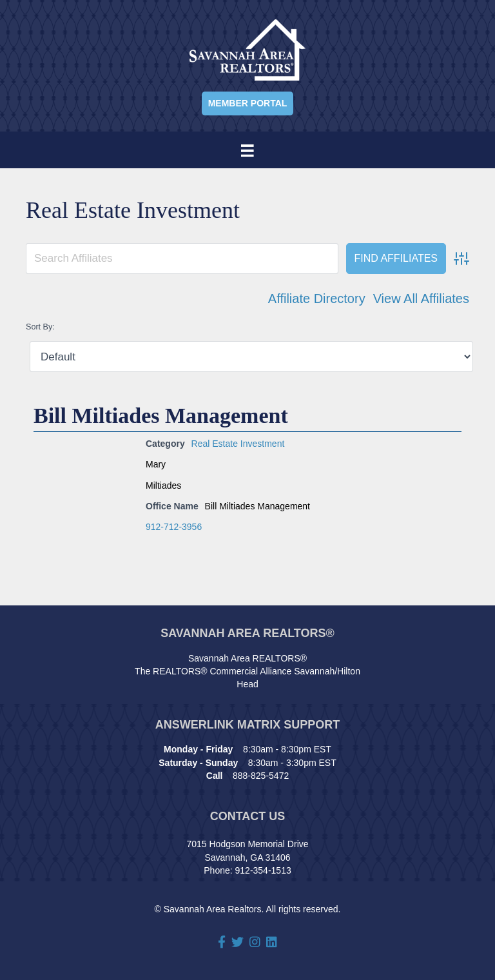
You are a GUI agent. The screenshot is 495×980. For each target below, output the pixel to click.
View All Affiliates (421, 299)
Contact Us (248, 816)
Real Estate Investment (238, 444)
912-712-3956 (174, 527)
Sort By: (40, 327)
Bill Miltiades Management (161, 416)
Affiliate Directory (317, 299)
